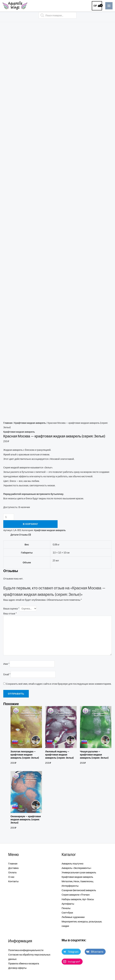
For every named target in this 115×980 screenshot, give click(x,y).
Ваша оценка (11, 609)
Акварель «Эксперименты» (77, 868)
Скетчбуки (67, 913)
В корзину (30, 524)
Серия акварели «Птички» (76, 895)
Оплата (12, 872)
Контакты (13, 881)
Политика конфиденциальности (26, 950)
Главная (8, 423)
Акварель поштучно (73, 864)
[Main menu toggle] (109, 6)
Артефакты (68, 904)
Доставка (13, 868)
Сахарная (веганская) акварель (79, 890)
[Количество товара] (9, 517)
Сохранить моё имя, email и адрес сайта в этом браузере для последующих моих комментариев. (59, 684)
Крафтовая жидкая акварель (30, 423)
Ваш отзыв (10, 613)
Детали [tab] (15, 535)
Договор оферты (17, 968)
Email (7, 674)
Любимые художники (73, 917)
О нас (11, 877)
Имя (6, 664)
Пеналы (66, 908)
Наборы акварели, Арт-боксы (78, 899)
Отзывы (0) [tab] (25, 535)
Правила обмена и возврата (24, 963)
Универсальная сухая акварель (79, 872)
